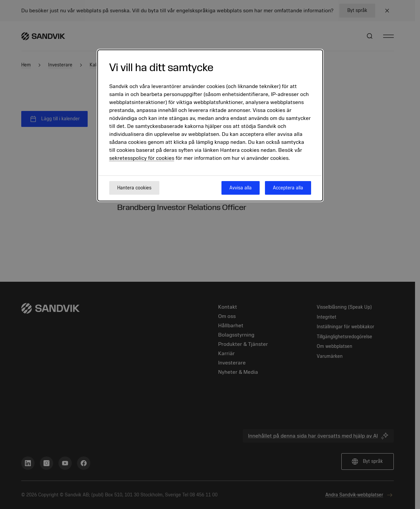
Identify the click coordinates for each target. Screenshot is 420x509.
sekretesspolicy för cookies (142, 158)
